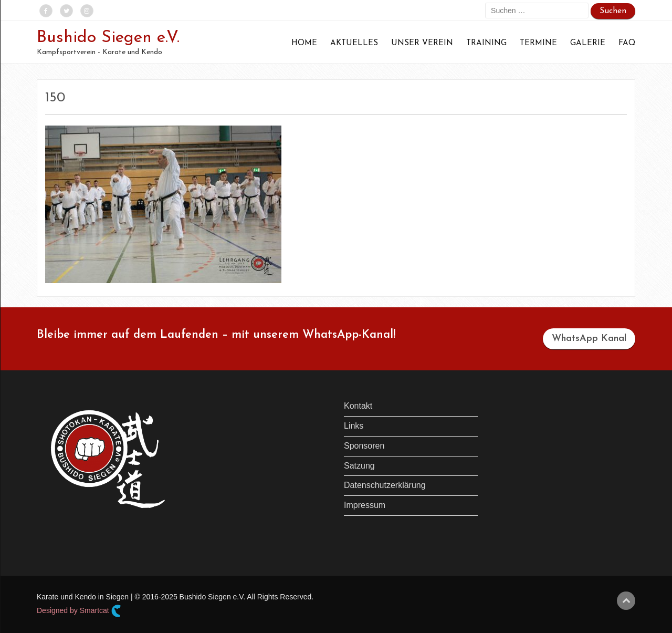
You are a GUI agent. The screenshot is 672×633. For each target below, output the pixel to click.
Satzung (359, 466)
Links (354, 426)
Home (304, 43)
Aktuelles (354, 43)
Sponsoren (364, 446)
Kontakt (358, 406)
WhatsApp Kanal (589, 339)
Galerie (588, 43)
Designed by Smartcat (79, 611)
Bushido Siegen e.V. (108, 38)
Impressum (365, 505)
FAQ (627, 43)
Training (486, 43)
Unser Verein (422, 43)
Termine (538, 43)
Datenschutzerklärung (385, 485)
